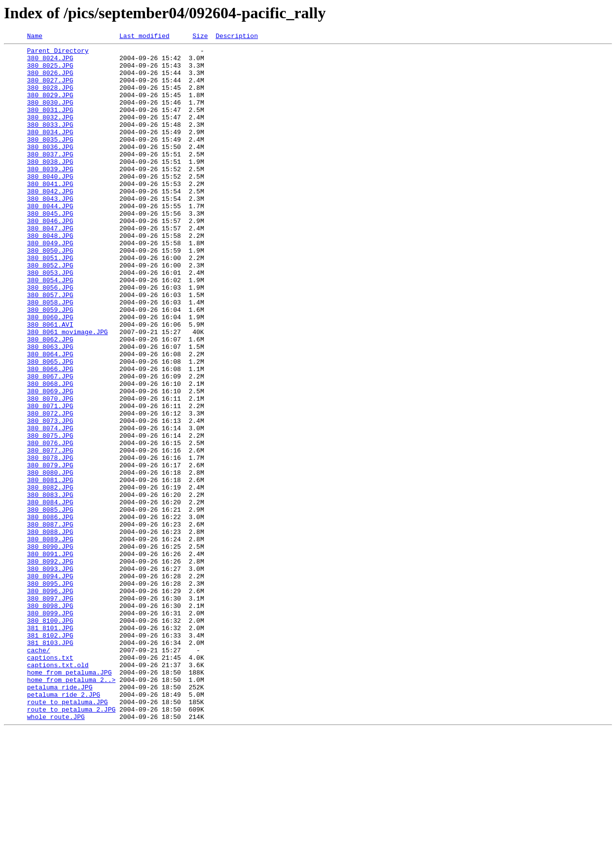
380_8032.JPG (50, 133)
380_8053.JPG (50, 320)
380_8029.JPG (50, 107)
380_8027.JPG (50, 89)
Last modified (144, 37)
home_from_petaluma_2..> (71, 808)
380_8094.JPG (50, 684)
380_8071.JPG (50, 480)
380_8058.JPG (50, 355)
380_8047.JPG (50, 266)
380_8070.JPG (50, 471)
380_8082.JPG (50, 577)
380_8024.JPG (50, 62)
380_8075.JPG (50, 515)
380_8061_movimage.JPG (68, 391)
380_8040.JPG (50, 204)
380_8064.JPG (50, 417)
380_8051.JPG (50, 302)
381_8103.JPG (50, 764)
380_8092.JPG (50, 666)
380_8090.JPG (50, 648)
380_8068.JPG (50, 453)
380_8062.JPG (50, 400)
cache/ (39, 773)
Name (35, 37)
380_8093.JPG (50, 675)
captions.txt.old (58, 791)
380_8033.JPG (50, 142)
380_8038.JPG (50, 187)
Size (200, 37)
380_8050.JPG (50, 293)
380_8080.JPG (50, 560)
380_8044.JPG (50, 240)
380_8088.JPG (50, 631)
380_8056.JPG (50, 338)
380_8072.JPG (50, 489)
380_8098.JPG (50, 719)
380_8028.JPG (50, 98)
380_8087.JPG (50, 622)
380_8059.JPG (50, 364)
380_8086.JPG (50, 613)
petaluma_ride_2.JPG (64, 826)
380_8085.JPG (50, 604)
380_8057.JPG (50, 346)
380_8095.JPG (50, 693)
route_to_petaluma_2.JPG (71, 844)
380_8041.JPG (50, 213)
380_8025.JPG (50, 71)
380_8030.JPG (50, 115)
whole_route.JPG (56, 853)
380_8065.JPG (50, 426)
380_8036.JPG (50, 169)
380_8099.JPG (50, 728)
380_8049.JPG (50, 284)
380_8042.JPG (50, 222)
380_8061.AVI (50, 382)
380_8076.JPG (50, 524)
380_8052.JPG (50, 311)
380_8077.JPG (50, 533)
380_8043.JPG (50, 231)
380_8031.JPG (50, 124)
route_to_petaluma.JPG (68, 835)
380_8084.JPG (50, 595)
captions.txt (50, 782)
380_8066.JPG (50, 435)
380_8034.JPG (50, 151)
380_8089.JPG (50, 640)
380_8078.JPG (50, 542)
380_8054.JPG (50, 329)
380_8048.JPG (50, 275)
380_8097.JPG (50, 711)
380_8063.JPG (50, 409)
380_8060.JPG (50, 373)
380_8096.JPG (50, 702)
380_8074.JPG (50, 506)
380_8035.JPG (50, 160)
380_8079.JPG (50, 551)
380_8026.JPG (50, 80)
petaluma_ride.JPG (60, 817)
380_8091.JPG (50, 657)
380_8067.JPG (50, 444)
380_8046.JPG (50, 258)
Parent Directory (58, 53)
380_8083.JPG (50, 586)
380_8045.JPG (50, 249)
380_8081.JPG (50, 568)
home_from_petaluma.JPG (70, 799)
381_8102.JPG (50, 755)
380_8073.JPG (50, 497)
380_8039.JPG (50, 195)
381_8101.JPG (50, 746)
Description (237, 37)
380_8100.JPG (50, 737)
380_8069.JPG (50, 462)
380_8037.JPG (50, 178)
